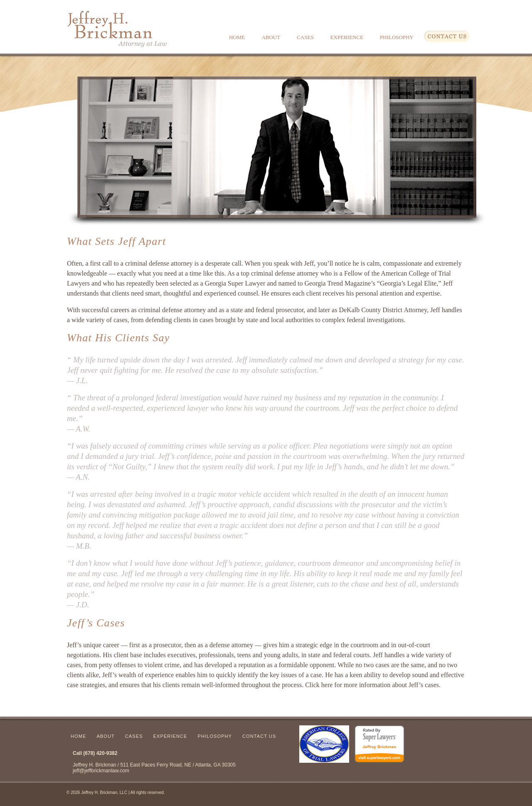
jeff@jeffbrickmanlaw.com (101, 771)
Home (237, 37)
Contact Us (259, 736)
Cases (305, 37)
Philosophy (397, 37)
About (271, 37)
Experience (347, 37)
